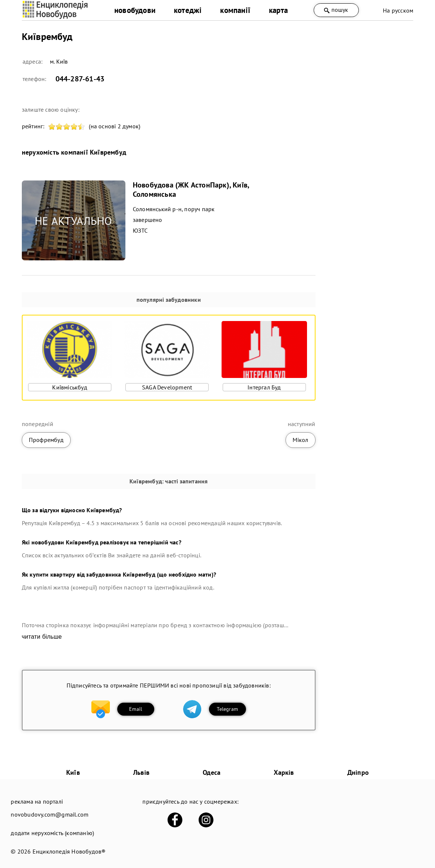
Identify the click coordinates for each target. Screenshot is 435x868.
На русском (398, 10)
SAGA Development (167, 387)
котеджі (188, 10)
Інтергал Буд (264, 387)
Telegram (227, 709)
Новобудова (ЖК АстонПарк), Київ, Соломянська (191, 190)
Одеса (212, 772)
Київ (73, 772)
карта (278, 10)
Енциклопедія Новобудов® (69, 851)
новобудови (135, 10)
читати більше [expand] (42, 637)
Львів (141, 772)
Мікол (301, 440)
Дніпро (358, 772)
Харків (284, 772)
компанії (235, 10)
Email (136, 709)
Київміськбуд (70, 387)
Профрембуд (46, 440)
